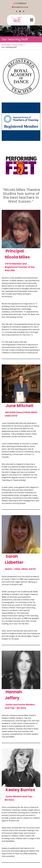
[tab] (32, 20)
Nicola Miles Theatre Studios (13, 45)
